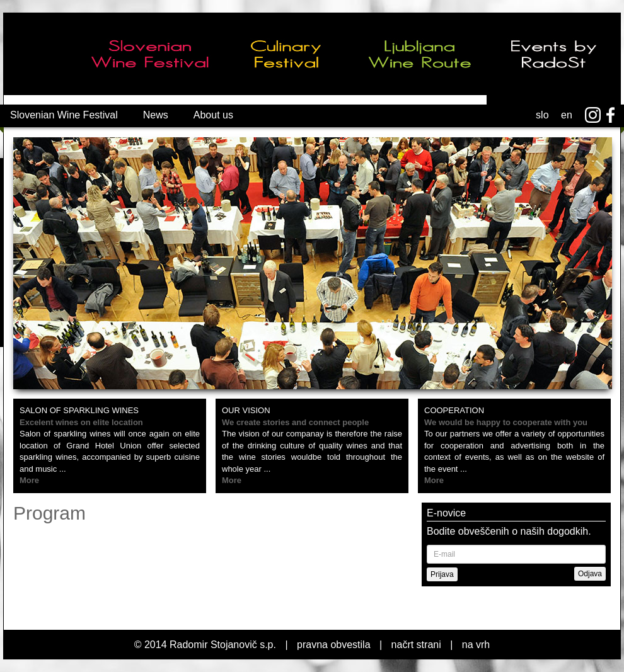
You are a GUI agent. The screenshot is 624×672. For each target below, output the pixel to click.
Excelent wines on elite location (81, 422)
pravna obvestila (334, 645)
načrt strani (416, 645)
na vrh (476, 645)
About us (213, 115)
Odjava (590, 574)
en (567, 115)
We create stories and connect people (295, 422)
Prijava (442, 574)
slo (542, 115)
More (29, 480)
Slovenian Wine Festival (64, 115)
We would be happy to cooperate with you (506, 422)
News (156, 115)
